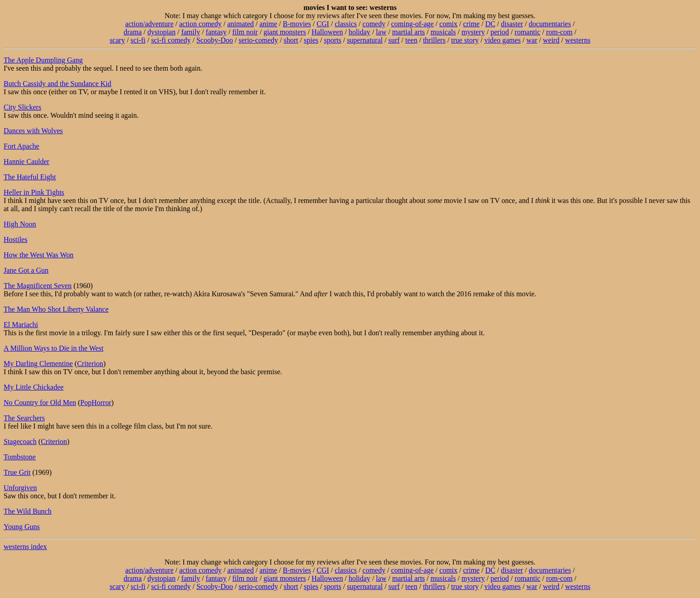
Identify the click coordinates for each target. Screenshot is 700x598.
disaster (512, 24)
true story (465, 40)
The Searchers (24, 418)
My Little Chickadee (34, 387)
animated (241, 24)
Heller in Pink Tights (34, 192)
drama (133, 32)
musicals (443, 32)
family (191, 32)
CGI (323, 24)
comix (448, 24)
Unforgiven (20, 488)
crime (471, 24)
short (291, 40)
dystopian (161, 32)
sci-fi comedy (171, 40)
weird (551, 40)
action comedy (201, 24)
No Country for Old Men (40, 403)
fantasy (216, 32)
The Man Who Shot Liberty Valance (56, 309)
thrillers (434, 40)
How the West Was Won (38, 255)
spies (311, 40)
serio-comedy (258, 40)
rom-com (559, 32)
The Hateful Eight (30, 177)
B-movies (297, 24)
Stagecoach (20, 441)
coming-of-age (412, 24)
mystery (473, 32)
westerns (578, 40)
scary (117, 40)
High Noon (20, 224)
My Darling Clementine (38, 364)
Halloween (327, 32)
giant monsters (285, 32)
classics (346, 24)
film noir (245, 32)
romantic (528, 32)
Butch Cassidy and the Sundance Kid (58, 84)
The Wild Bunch (28, 511)
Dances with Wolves (33, 131)
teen (411, 40)
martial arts (408, 32)
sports (332, 40)
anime (268, 24)
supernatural (365, 40)
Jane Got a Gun (26, 270)
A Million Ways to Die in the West (53, 348)
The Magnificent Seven (38, 286)
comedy (374, 24)
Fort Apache (22, 146)
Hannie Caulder (26, 162)
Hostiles (15, 239)
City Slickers (22, 107)
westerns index (25, 547)
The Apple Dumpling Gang (43, 60)
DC (490, 24)
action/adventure (150, 24)
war (532, 40)
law (381, 32)
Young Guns (22, 527)
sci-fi (138, 40)
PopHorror (96, 403)
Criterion (90, 364)
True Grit (17, 472)
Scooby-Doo (215, 40)
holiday (360, 32)
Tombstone (20, 457)
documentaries (550, 24)
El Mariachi (21, 325)
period (500, 32)
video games (503, 40)
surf (394, 40)
